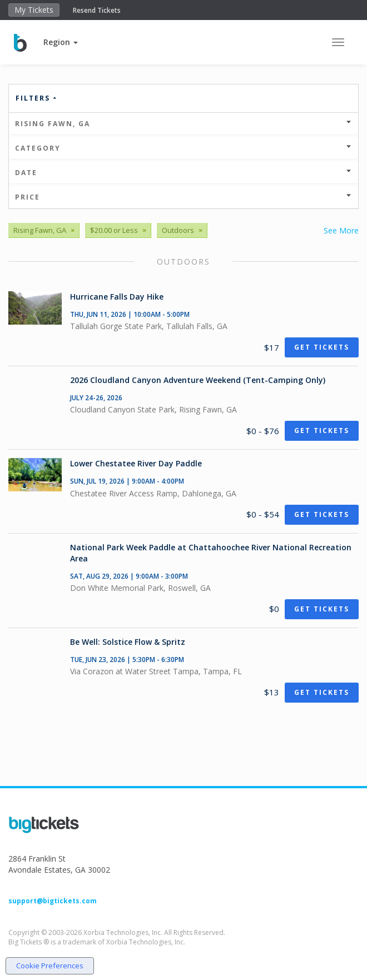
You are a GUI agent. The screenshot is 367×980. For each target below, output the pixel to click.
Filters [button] (37, 98)
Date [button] (183, 173)
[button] (61, 42)
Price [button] (183, 197)
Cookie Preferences (50, 966)
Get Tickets (322, 347)
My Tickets (34, 10)
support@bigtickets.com (53, 901)
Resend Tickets (97, 10)
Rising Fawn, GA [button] (183, 124)
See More (341, 230)
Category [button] (183, 148)
